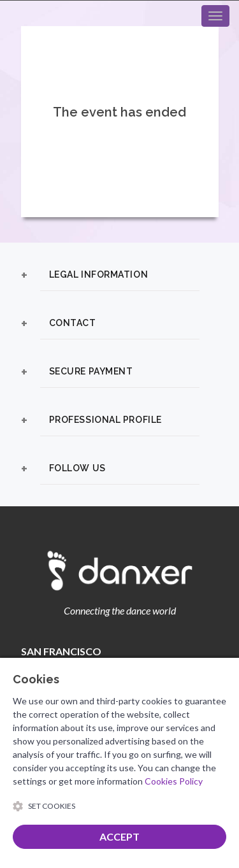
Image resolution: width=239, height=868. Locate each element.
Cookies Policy (174, 781)
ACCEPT (119, 836)
